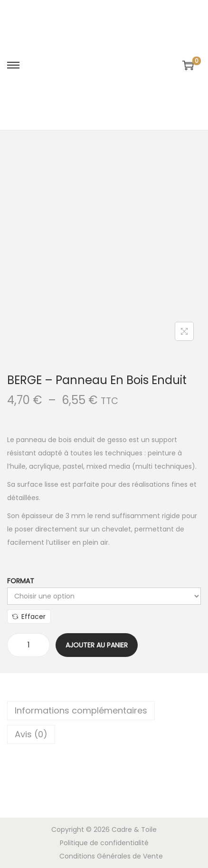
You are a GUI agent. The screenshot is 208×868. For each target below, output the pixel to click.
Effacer (29, 617)
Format (21, 581)
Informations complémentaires (81, 710)
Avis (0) (31, 734)
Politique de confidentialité (104, 843)
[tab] (104, 711)
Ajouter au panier (97, 645)
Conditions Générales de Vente (111, 856)
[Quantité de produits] (28, 645)
